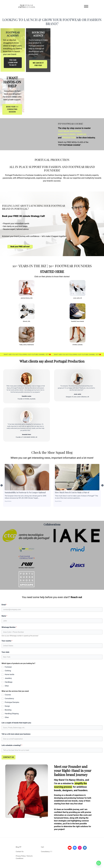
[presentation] (15, 762)
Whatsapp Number (9, 627)
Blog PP (19, 847)
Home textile (9, 674)
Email (4, 605)
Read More (53, 501)
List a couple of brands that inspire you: (16, 723)
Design (7, 706)
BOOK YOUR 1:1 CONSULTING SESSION (12, 109)
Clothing (8, 671)
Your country (7, 641)
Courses (8, 695)
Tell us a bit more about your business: (16, 734)
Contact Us (20, 852)
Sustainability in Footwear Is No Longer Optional (72, 477)
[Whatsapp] (99, 863)
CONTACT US (9, 757)
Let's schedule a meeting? (12, 745)
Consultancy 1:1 (47, 852)
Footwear (8, 667)
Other (7, 686)
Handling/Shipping (12, 714)
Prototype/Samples (12, 702)
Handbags (9, 682)
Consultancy (9, 699)
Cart (42, 847)
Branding (8, 710)
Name (4, 616)
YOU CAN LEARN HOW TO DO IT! (13, 63)
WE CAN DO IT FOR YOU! (38, 64)
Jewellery (8, 678)
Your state (5, 652)
